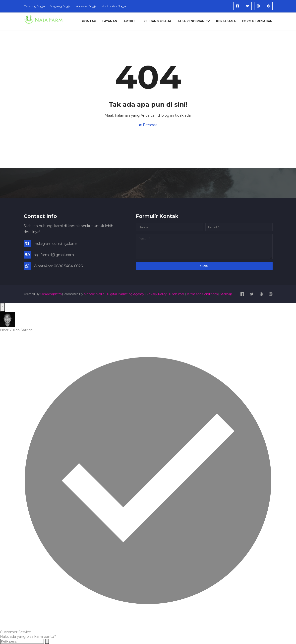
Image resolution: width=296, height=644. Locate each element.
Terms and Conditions (202, 294)
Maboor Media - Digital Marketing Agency (114, 294)
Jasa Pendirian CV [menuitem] (194, 21)
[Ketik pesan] (22, 641)
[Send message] (47, 641)
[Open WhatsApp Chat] (2, 307)
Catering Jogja (34, 6)
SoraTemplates (51, 294)
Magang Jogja (60, 6)
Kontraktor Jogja (114, 6)
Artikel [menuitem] (130, 21)
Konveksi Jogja (86, 6)
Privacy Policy (157, 294)
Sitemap (226, 294)
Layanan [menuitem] (110, 21)
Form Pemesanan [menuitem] (257, 21)
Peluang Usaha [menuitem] (157, 21)
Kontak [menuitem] (89, 21)
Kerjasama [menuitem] (226, 21)
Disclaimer (177, 294)
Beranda (148, 125)
